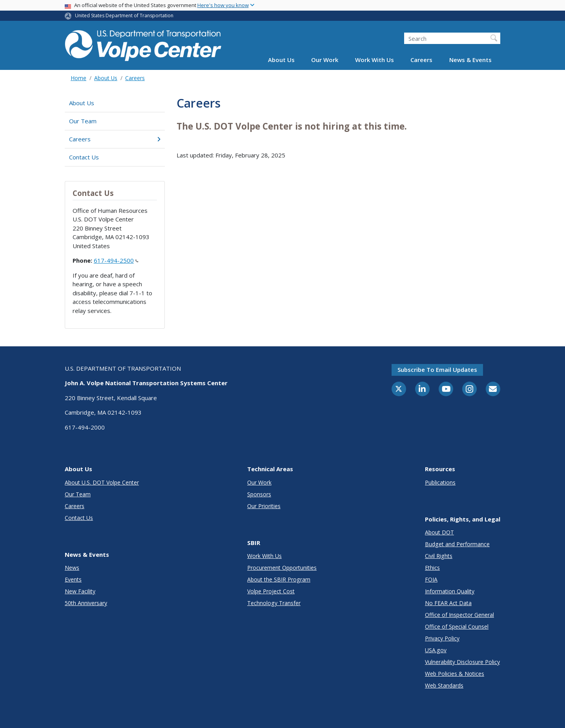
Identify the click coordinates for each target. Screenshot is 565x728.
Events (73, 579)
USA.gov (436, 650)
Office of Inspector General (459, 615)
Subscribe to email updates (437, 369)
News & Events (470, 60)
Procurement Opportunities (282, 568)
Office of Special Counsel (457, 626)
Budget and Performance (457, 544)
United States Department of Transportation (124, 16)
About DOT (439, 532)
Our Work (325, 60)
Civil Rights (439, 556)
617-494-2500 (116, 260)
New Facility (80, 591)
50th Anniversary (86, 603)
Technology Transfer (274, 603)
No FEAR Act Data (448, 603)
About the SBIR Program (279, 579)
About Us (281, 60)
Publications (440, 482)
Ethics (432, 568)
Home (78, 78)
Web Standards (444, 685)
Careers (421, 60)
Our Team (83, 121)
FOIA (431, 579)
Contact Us (84, 157)
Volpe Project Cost (271, 591)
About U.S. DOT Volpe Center (102, 482)
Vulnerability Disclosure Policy (462, 662)
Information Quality (450, 591)
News (72, 568)
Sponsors (259, 494)
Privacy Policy (442, 638)
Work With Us (375, 60)
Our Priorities (264, 506)
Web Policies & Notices (455, 674)
